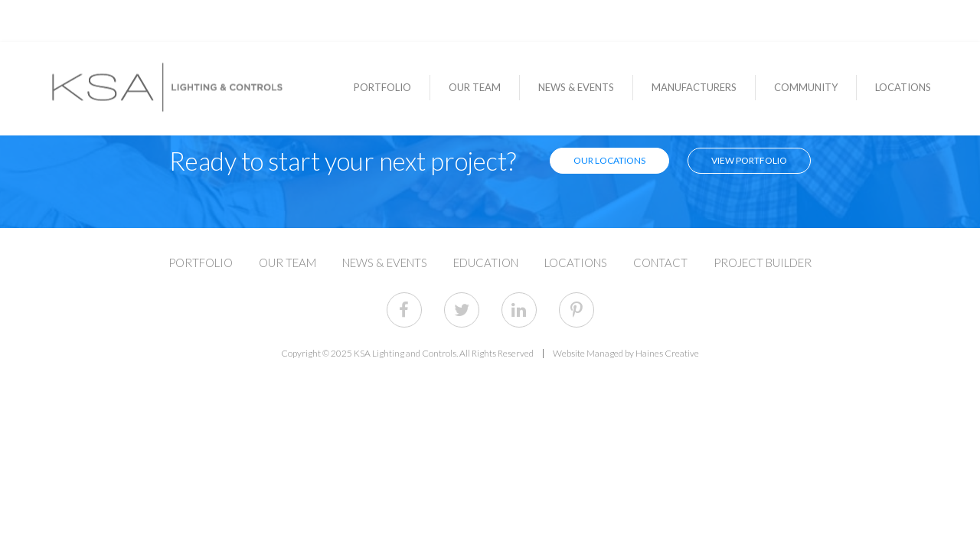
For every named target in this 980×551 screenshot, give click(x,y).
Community (806, 88)
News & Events (576, 88)
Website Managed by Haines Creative (626, 354)
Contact (660, 263)
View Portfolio (749, 160)
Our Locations (609, 160)
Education (486, 263)
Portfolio (382, 88)
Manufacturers (694, 88)
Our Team (475, 88)
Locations (903, 88)
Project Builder (763, 263)
